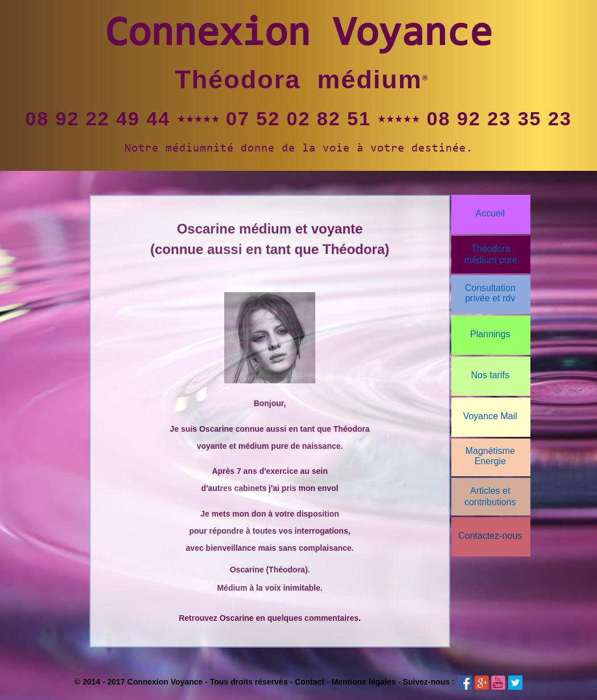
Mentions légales (363, 682)
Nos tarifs (490, 375)
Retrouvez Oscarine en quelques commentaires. (270, 618)
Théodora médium (298, 79)
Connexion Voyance (299, 35)
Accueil (490, 213)
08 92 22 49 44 (98, 118)
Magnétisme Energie (490, 456)
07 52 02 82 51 (298, 118)
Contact (310, 682)
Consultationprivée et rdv (490, 293)
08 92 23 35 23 (499, 118)
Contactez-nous (490, 536)
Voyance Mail (490, 416)
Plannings (490, 334)
